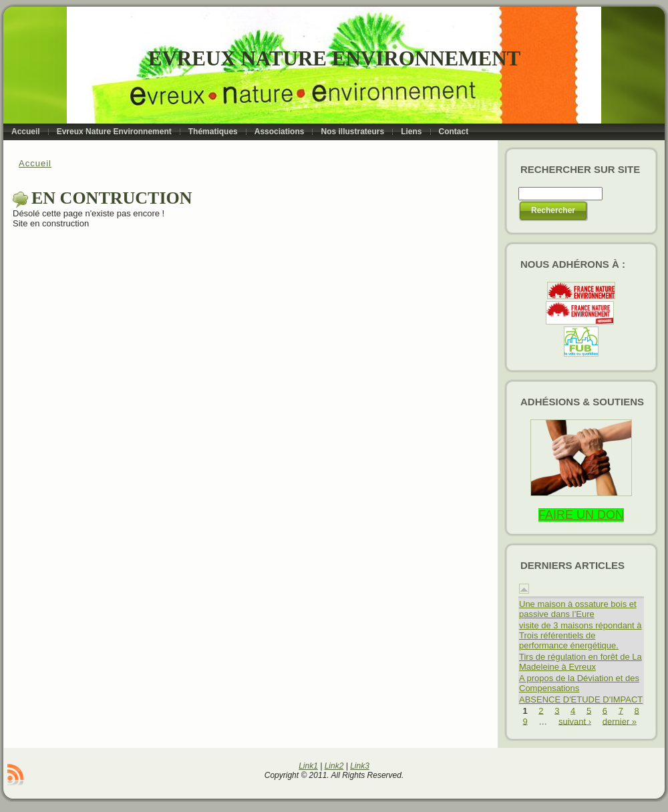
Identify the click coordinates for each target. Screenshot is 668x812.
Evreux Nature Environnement (334, 58)
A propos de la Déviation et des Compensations (579, 683)
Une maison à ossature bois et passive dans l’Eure (578, 609)
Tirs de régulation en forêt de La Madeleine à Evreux (580, 662)
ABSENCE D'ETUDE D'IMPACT (581, 699)
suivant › (575, 721)
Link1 (308, 766)
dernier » (620, 721)
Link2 (334, 766)
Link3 (360, 766)
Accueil (35, 163)
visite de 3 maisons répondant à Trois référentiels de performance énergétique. (580, 635)
